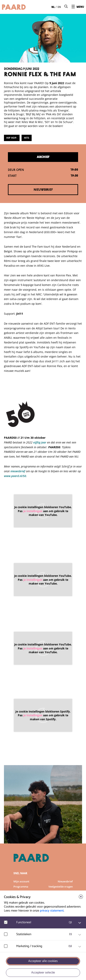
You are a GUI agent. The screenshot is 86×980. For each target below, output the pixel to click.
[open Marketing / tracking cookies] (80, 947)
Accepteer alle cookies (43, 961)
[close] (81, 897)
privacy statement (52, 911)
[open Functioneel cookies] (80, 923)
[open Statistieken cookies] (80, 935)
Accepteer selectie (43, 973)
